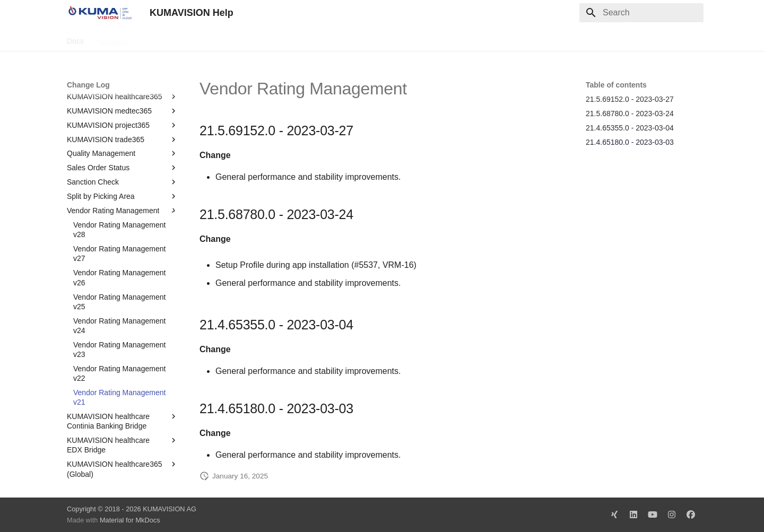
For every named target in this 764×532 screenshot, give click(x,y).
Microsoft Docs (220, 39)
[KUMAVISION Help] (100, 13)
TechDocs (113, 39)
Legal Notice (277, 39)
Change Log (162, 39)
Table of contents (616, 85)
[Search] (641, 13)
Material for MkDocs (130, 520)
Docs (75, 39)
